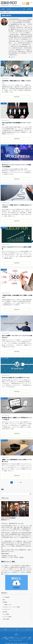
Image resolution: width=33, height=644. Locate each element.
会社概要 (3, 9)
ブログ (12, 639)
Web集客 (17, 602)
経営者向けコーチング (12, 9)
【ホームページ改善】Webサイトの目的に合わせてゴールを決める (17, 206)
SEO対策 (17, 612)
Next (21, 482)
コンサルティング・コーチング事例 (17, 607)
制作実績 (29, 9)
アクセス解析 (4, 186)
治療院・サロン (4, 316)
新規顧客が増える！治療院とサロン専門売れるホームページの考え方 (17, 419)
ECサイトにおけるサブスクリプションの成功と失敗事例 (17, 248)
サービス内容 (22, 9)
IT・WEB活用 (4, 228)
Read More (17, 97)
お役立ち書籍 (17, 619)
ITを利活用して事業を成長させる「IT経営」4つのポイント (17, 82)
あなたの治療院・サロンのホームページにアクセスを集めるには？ (17, 337)
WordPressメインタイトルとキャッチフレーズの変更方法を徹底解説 (16, 166)
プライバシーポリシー (21, 639)
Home (2, 12)
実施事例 (7, 639)
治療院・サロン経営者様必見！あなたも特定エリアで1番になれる (17, 461)
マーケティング (17, 609)
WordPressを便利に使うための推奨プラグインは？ (16, 378)
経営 (4, 61)
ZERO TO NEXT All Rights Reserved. (19, 643)
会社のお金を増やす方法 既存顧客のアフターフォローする (16, 124)
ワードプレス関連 (5, 145)
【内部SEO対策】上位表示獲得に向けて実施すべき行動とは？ (17, 296)
